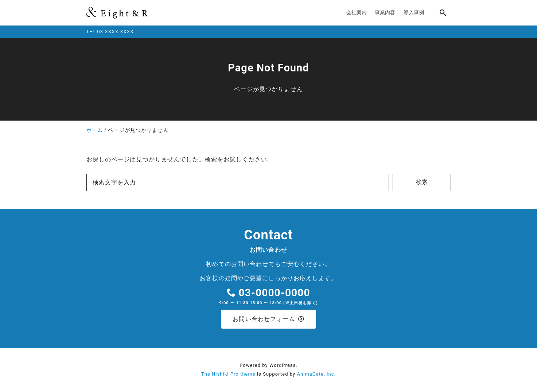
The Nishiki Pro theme (228, 375)
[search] (443, 13)
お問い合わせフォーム (268, 319)
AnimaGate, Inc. (316, 375)
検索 (422, 182)
